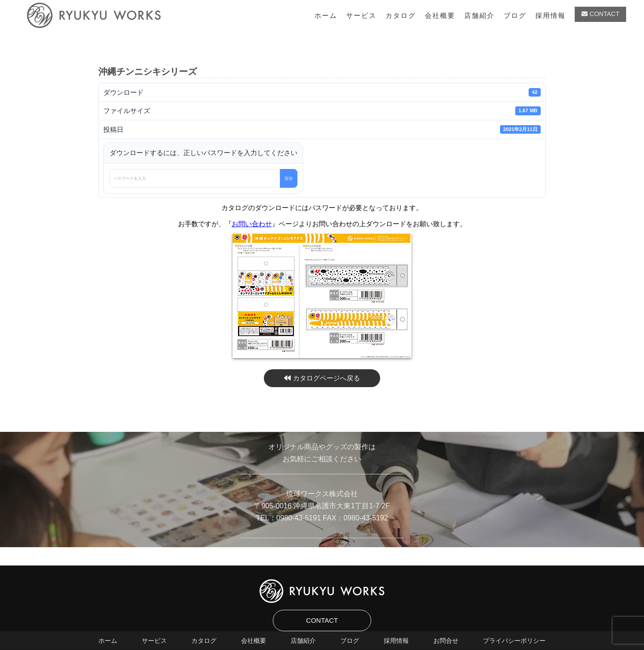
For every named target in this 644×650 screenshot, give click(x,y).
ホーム (326, 15)
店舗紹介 (479, 15)
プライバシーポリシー (514, 641)
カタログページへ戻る (322, 378)
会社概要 (440, 15)
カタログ (401, 15)
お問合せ (446, 641)
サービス (361, 15)
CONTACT (600, 14)
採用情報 (551, 15)
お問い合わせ (252, 224)
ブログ (515, 15)
